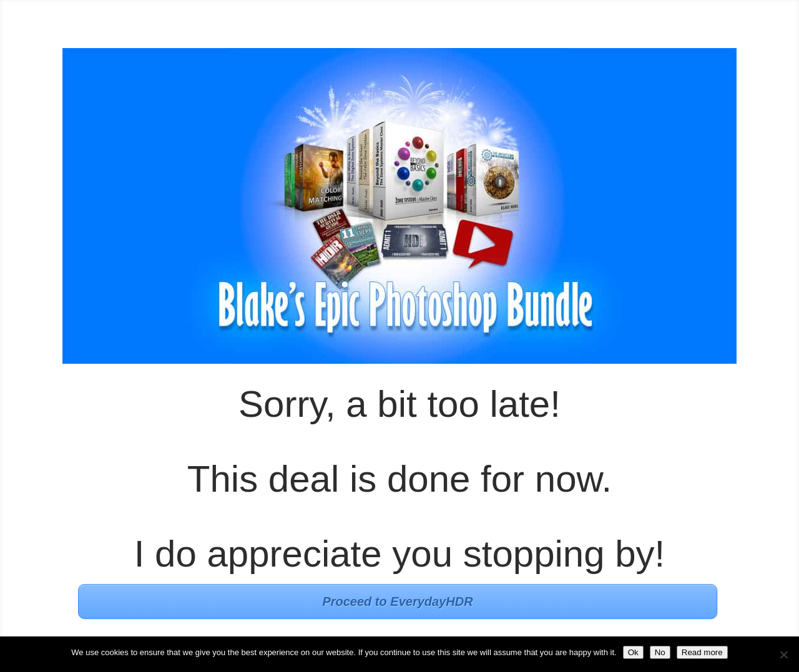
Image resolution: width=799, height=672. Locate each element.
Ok (633, 652)
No (660, 652)
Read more (702, 652)
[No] (783, 655)
